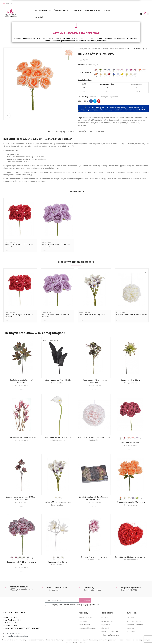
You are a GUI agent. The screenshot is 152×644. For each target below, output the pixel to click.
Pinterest (99, 101)
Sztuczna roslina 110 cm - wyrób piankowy (94, 381)
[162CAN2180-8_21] (140, 70)
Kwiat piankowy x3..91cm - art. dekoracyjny (22, 381)
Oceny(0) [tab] (82, 132)
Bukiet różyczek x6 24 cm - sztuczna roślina (22, 563)
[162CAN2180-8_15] (101, 70)
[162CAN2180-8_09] (96, 70)
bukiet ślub (82, 125)
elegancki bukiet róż (116, 120)
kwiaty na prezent (111, 118)
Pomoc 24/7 (90, 588)
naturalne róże (133, 123)
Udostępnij (91, 101)
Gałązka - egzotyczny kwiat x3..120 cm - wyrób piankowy (22, 498)
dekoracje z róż (140, 118)
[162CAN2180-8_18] (109, 75)
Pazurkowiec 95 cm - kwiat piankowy (22, 437)
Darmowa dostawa (19, 587)
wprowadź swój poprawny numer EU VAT (127, 110)
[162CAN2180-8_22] (114, 75)
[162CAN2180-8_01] (122, 70)
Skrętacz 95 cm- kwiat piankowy (94, 557)
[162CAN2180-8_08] (96, 75)
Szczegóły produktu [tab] (65, 132)
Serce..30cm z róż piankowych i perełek (130, 557)
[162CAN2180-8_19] (122, 75)
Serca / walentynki (130, 560)
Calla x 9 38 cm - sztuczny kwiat (92, 315)
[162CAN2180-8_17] (118, 75)
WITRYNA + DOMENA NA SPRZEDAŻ (76, 33)
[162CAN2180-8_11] (105, 70)
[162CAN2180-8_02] (127, 70)
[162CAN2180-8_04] (144, 70)
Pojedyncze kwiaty (58, 440)
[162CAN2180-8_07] (118, 70)
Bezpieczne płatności (131, 588)
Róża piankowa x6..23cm (130, 442)
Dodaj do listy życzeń (109, 97)
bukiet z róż (82, 120)
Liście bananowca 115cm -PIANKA (58, 380)
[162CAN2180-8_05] (131, 75)
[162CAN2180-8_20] (127, 75)
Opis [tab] (50, 132)
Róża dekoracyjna (126, 118)
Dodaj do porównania (88, 97)
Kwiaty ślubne (47, 242)
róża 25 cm (93, 120)
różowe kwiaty (97, 118)
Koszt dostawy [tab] (97, 132)
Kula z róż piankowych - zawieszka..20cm (94, 437)
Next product (147, 49)
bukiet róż (87, 118)
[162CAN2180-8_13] (109, 70)
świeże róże (103, 120)
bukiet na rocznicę (103, 123)
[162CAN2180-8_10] (135, 70)
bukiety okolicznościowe (135, 120)
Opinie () (87, 60)
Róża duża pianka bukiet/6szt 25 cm (130, 502)
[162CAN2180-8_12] (105, 75)
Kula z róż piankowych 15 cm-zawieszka (132, 315)
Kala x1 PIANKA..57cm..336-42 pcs (58, 437)
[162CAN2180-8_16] (131, 70)
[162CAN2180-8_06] (101, 75)
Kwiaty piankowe (10, 242)
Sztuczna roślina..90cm (130, 380)
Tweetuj (95, 101)
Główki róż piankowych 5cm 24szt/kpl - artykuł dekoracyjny (94, 498)
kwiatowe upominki (119, 123)
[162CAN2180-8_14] (114, 70)
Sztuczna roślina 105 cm (58, 562)
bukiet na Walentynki (86, 123)
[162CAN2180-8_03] (135, 75)
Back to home (144, 49)
